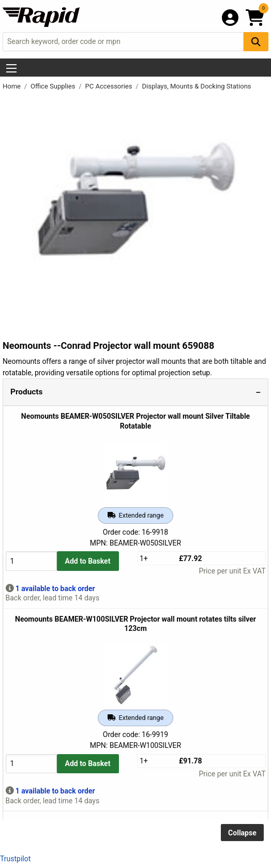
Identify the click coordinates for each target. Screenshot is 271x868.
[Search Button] (256, 42)
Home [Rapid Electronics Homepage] (12, 86)
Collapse (242, 833)
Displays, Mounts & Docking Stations (197, 86)
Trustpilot (15, 859)
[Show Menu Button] (11, 68)
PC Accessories (110, 86)
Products (26, 392)
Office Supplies (54, 86)
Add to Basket (88, 561)
